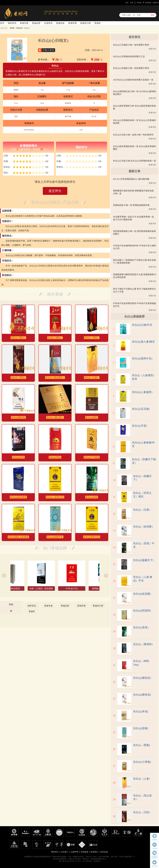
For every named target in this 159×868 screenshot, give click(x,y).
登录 (127, 3)
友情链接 (84, 852)
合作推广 (65, 852)
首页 (2, 23)
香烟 (11, 604)
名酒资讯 (48, 23)
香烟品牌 (36, 23)
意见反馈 (104, 852)
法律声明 (75, 852)
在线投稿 (148, 3)
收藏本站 (156, 3)
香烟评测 (72, 23)
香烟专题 (24, 23)
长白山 (27, 28)
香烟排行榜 (85, 23)
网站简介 (55, 852)
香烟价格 (60, 23)
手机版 (139, 3)
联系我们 (94, 852)
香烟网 (12, 28)
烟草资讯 (12, 23)
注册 (131, 3)
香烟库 (98, 23)
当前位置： (5, 28)
